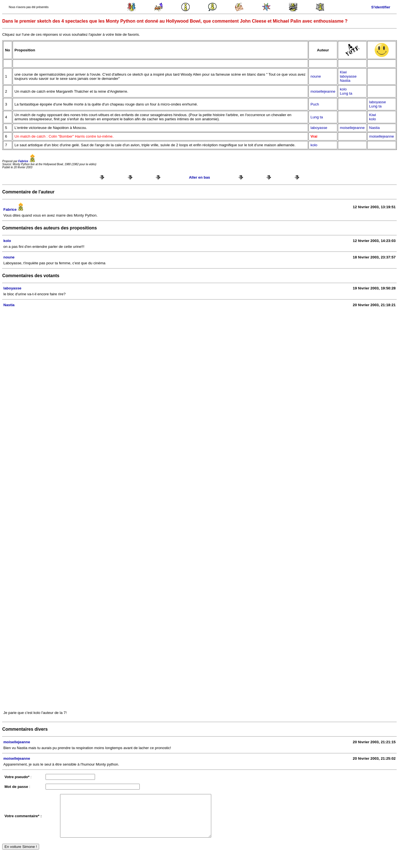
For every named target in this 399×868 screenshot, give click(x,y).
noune (316, 76)
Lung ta (346, 93)
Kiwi (343, 72)
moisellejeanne (323, 91)
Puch (315, 104)
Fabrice (27, 161)
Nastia (345, 81)
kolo (343, 89)
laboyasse (348, 76)
